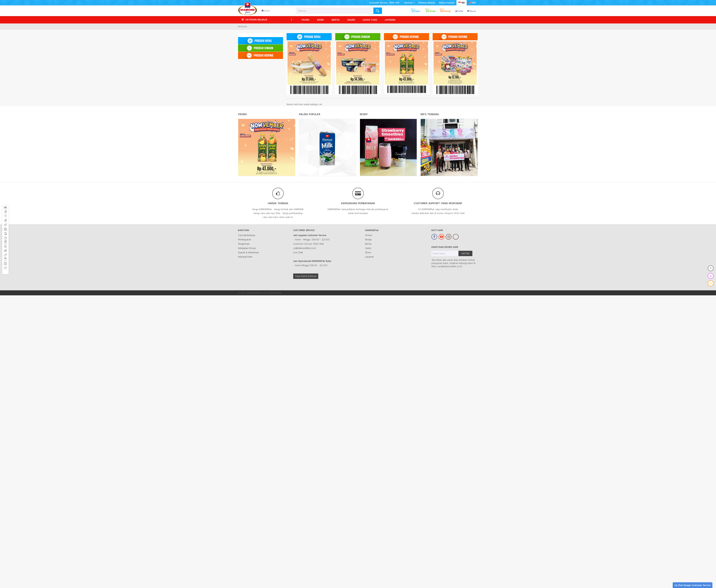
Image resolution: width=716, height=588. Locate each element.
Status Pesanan (447, 3)
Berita (368, 244)
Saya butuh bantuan (306, 276)
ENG (472, 3)
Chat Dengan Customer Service (693, 585)
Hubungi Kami (245, 257)
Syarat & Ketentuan (248, 252)
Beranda (242, 26)
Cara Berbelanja (247, 235)
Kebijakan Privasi (247, 248)
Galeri (368, 248)
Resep (368, 239)
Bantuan (410, 3)
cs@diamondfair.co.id (304, 248)
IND (462, 3)
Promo (369, 235)
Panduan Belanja (427, 3)
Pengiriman (244, 244)
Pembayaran (245, 239)
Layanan (369, 257)
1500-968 (318, 244)
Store (368, 252)
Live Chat (298, 252)
